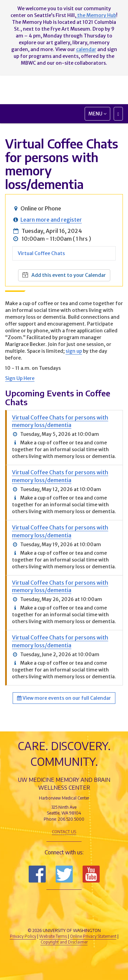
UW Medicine (64, 902)
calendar (86, 49)
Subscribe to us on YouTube (91, 874)
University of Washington (64, 917)
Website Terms (53, 936)
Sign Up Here (20, 378)
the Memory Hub (96, 15)
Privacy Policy (23, 936)
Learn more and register (51, 220)
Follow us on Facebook (37, 874)
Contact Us (64, 832)
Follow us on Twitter (64, 874)
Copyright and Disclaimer (64, 942)
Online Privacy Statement (93, 936)
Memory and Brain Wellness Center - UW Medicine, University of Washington (64, 90)
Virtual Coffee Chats (41, 253)
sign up (74, 351)
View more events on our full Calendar (64, 698)
